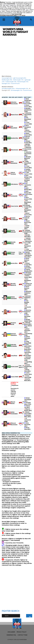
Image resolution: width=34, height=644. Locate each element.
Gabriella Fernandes (14, 345)
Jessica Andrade (13, 231)
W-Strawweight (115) (16, 90)
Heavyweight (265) (7, 78)
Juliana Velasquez (14, 297)
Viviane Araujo (13, 253)
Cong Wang (14, 355)
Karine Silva (14, 263)
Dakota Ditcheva (13, 173)
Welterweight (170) (18, 80)
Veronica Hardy (13, 323)
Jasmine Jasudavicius (14, 218)
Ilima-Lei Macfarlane (14, 424)
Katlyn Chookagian (14, 413)
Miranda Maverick (13, 284)
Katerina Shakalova (14, 334)
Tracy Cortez (14, 206)
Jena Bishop (14, 311)
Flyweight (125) (6, 83)
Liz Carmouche (14, 195)
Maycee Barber (13, 402)
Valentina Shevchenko (14, 103)
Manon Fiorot (15, 114)
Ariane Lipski (14, 366)
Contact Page (22, 635)
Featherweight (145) (11, 81)
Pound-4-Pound (15, 83)
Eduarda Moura (13, 273)
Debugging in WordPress (22, 11)
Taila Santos (14, 184)
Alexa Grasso (14, 150)
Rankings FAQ (11, 635)
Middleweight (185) (7, 80)
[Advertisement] (17, 57)
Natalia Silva (14, 138)
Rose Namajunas (14, 162)
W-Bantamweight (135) (22, 88)
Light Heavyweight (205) (19, 78)
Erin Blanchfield (14, 127)
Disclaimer (11, 632)
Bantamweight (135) (23, 81)
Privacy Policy (22, 632)
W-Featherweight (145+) (8, 88)
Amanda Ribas (13, 243)
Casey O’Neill (15, 376)
